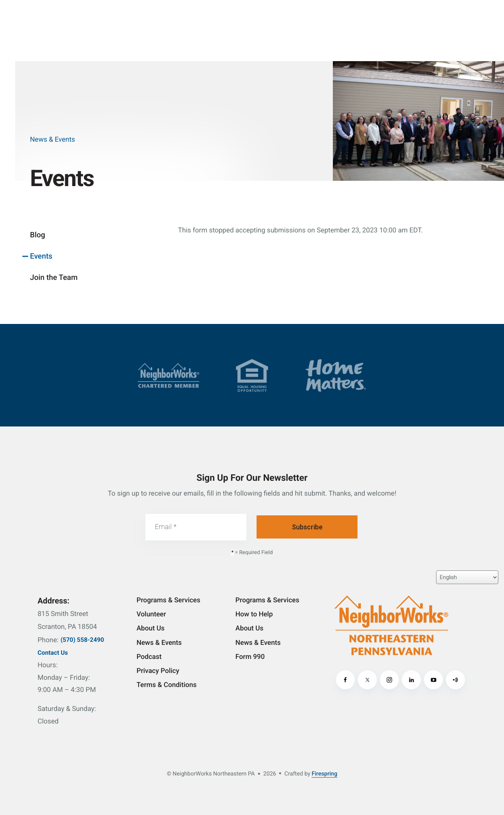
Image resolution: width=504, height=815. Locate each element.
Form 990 (250, 657)
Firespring (324, 774)
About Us (151, 628)
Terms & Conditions (167, 685)
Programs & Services (169, 600)
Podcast (149, 657)
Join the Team (54, 277)
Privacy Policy (158, 671)
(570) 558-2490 (82, 640)
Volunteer (151, 614)
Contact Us (53, 653)
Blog (38, 235)
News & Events (159, 643)
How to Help (254, 614)
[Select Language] (467, 577)
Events (41, 256)
